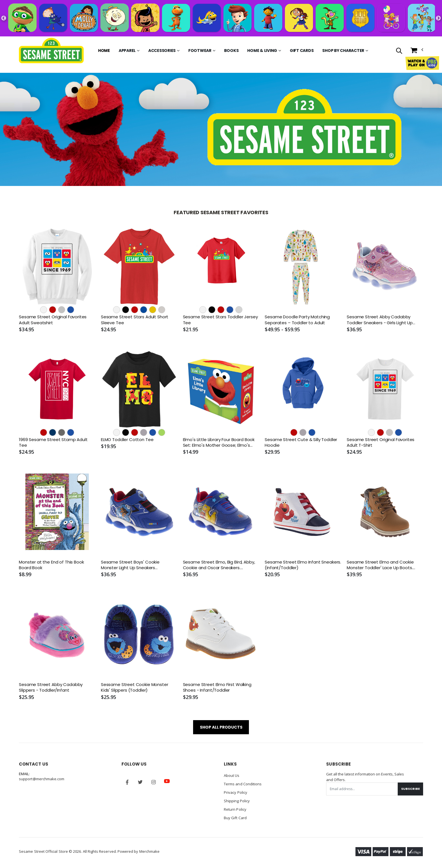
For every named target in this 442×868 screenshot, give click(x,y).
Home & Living (262, 51)
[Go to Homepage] (51, 51)
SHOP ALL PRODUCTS (221, 727)
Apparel (127, 51)
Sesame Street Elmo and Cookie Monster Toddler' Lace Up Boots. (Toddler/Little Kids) (380, 565)
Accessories (162, 51)
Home (104, 51)
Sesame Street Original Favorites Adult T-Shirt (381, 442)
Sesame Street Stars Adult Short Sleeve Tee (135, 320)
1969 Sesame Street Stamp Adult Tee (53, 442)
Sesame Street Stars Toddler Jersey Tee (220, 320)
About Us (232, 775)
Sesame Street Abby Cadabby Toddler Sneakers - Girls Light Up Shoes (380, 320)
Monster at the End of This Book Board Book (51, 565)
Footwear (200, 51)
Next (438, 18)
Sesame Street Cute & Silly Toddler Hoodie (301, 442)
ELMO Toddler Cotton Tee (127, 440)
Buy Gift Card (235, 818)
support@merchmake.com (42, 779)
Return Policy (235, 809)
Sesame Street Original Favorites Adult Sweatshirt (53, 320)
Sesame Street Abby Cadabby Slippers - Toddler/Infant (51, 687)
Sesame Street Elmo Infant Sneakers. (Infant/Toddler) (303, 565)
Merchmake (150, 851)
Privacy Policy (236, 792)
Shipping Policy (237, 801)
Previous (4, 18)
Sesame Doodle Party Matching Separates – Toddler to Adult (297, 320)
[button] (399, 51)
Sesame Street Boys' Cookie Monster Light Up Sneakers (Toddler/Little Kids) (130, 565)
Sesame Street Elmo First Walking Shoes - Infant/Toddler (217, 687)
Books (231, 51)
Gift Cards (302, 51)
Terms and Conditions (243, 784)
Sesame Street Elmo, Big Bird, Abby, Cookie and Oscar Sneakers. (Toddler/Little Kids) (219, 565)
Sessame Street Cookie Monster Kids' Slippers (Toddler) (135, 687)
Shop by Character (343, 51)
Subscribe (410, 789)
